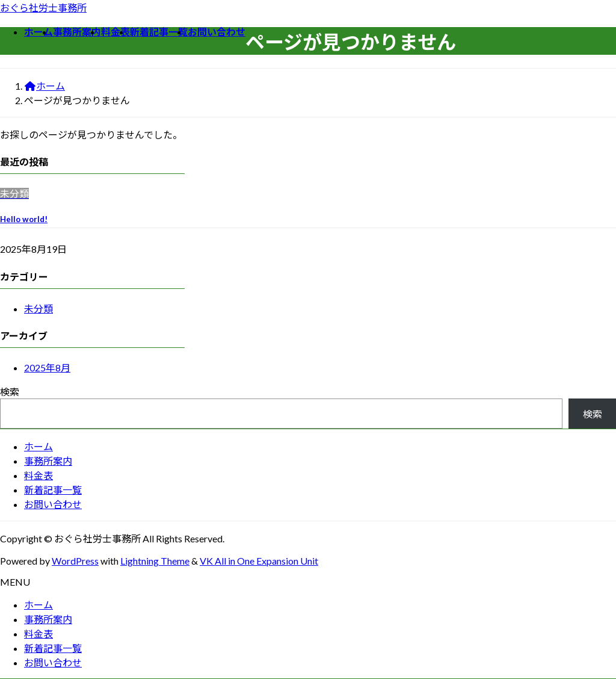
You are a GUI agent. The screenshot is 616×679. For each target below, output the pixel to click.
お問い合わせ (53, 504)
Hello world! (24, 219)
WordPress (75, 561)
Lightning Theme (155, 561)
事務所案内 (48, 461)
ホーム (38, 446)
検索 (10, 392)
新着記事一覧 (53, 490)
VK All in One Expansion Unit (259, 561)
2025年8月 (47, 367)
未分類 (38, 308)
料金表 (38, 475)
